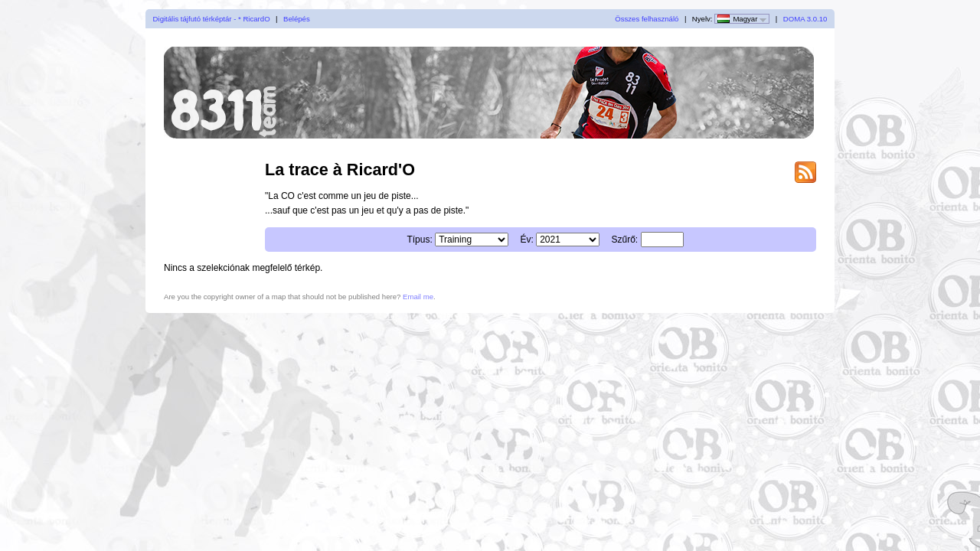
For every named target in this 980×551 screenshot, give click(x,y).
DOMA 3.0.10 (805, 19)
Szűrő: (625, 240)
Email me (418, 297)
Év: (526, 240)
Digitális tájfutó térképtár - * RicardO (212, 19)
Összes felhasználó (647, 19)
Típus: (419, 240)
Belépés (297, 19)
